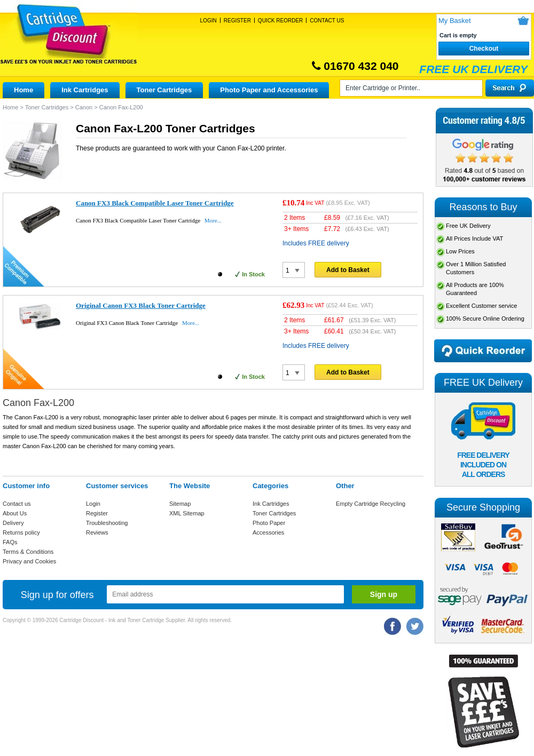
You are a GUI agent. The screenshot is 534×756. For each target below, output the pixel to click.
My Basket (455, 21)
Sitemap (180, 504)
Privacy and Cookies (29, 561)
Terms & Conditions (28, 552)
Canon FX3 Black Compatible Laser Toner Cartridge (155, 203)
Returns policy (21, 532)
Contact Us (327, 21)
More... (213, 220)
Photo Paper (269, 523)
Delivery (13, 523)
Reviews (97, 532)
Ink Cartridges (85, 90)
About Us (15, 513)
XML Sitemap (187, 513)
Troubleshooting (107, 523)
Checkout (484, 49)
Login (209, 21)
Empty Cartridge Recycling (371, 504)
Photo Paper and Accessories (269, 90)
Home (23, 90)
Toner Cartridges (164, 90)
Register (237, 21)
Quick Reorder (280, 21)
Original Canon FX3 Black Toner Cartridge (141, 305)
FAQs (10, 542)
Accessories (268, 532)
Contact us (17, 504)
